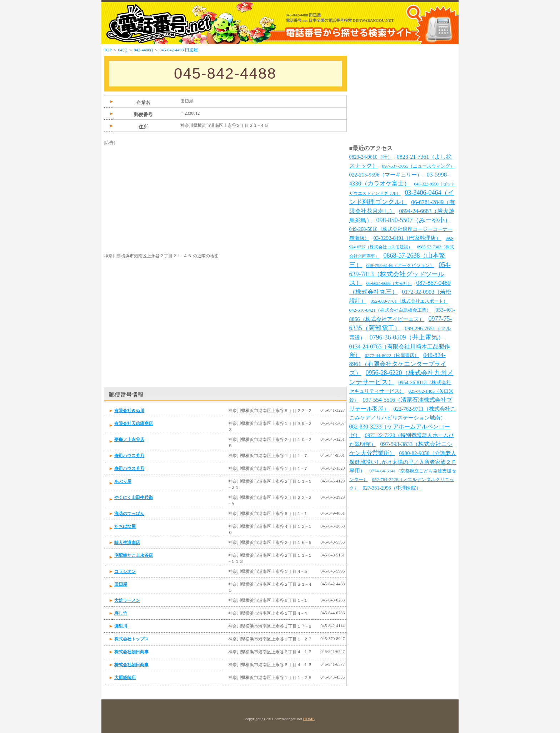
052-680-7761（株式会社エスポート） (409, 301)
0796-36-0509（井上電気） (407, 337)
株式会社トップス (131, 639)
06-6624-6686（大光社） (389, 283)
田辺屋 (121, 584)
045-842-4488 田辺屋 (179, 50)
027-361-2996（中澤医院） (392, 488)
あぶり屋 (123, 481)
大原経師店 (125, 678)
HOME (309, 719)
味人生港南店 (127, 543)
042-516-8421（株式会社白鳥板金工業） (390, 310)
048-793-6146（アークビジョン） (401, 265)
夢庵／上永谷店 (129, 440)
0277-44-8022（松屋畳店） (392, 355)
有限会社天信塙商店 (134, 424)
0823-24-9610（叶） (371, 157)
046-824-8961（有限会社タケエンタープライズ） (398, 364)
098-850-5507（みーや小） (414, 220)
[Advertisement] (157, 190)
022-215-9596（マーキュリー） (386, 175)
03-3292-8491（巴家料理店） (407, 238)
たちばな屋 (125, 526)
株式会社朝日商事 (131, 652)
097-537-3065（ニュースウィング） (419, 166)
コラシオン (125, 571)
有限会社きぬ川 (129, 411)
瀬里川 (121, 626)
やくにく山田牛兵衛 (134, 497)
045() (123, 50)
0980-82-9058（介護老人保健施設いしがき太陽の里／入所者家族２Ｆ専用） (403, 462)
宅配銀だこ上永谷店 (134, 555)
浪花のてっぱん (129, 514)
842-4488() (144, 50)
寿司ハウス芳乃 (129, 456)
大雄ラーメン (127, 600)
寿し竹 (121, 613)
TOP (108, 50)
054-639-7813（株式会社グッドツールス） (400, 274)
